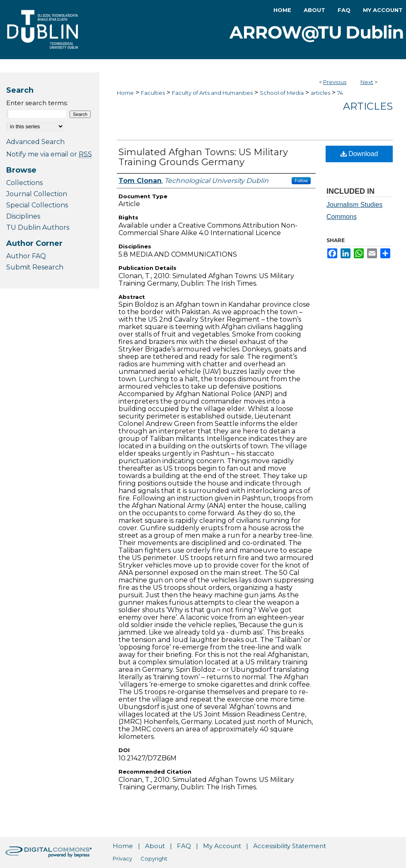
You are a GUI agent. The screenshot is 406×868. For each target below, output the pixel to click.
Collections (24, 183)
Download (359, 154)
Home (125, 93)
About (155, 846)
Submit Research (35, 267)
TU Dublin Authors (38, 227)
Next (367, 82)
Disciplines (23, 216)
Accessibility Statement (290, 846)
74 (340, 93)
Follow (301, 180)
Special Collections (37, 205)
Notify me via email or (49, 154)
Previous (335, 82)
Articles (368, 106)
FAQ (184, 846)
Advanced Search (35, 142)
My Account (222, 846)
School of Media (282, 93)
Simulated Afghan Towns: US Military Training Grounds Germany (203, 157)
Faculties (153, 93)
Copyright (154, 858)
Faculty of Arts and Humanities (212, 93)
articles (320, 93)
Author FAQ (26, 256)
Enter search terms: (37, 103)
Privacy (122, 858)
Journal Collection (37, 194)
